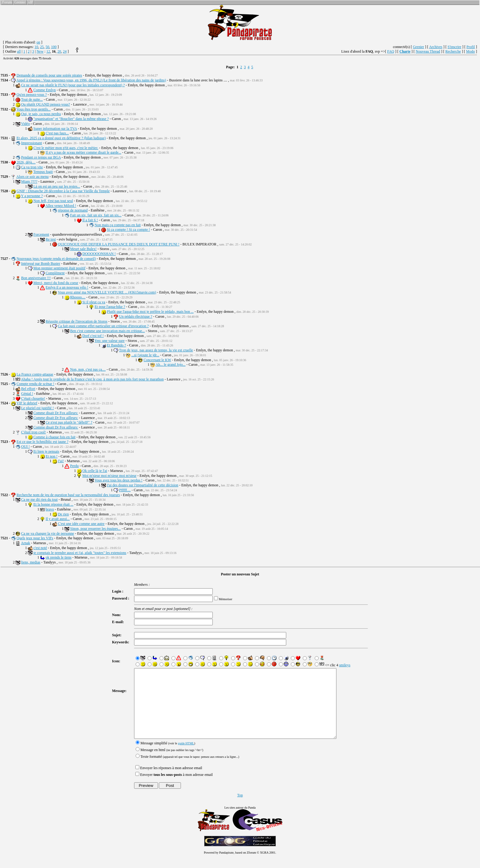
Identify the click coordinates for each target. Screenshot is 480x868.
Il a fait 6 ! (90, 220)
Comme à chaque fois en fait (54, 437)
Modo (471, 51)
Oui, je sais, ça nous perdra (41, 114)
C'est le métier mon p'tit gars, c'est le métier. (66, 148)
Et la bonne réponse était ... (53, 504)
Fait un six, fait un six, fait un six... (96, 215)
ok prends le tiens (58, 557)
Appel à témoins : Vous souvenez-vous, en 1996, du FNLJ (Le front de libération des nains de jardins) (91, 80)
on (38, 42)
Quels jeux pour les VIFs (35, 538)
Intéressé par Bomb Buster (41, 264)
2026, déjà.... (26, 162)
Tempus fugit (43, 172)
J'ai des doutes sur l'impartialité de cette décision (142, 485)
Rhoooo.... (78, 297)
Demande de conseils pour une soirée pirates (49, 75)
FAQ (391, 51)
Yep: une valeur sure (110, 341)
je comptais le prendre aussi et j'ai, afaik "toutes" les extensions (80, 553)
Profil (471, 47)
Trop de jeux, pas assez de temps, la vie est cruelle (156, 350)
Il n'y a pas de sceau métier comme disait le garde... (83, 152)
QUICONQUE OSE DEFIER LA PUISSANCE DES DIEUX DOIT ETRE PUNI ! (119, 244)
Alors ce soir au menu (32, 177)
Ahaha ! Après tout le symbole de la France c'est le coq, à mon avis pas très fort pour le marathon (92, 379)
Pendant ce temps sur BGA (41, 157)
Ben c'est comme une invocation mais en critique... (107, 331)
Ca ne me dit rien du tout (39, 499)
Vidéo (26, 124)
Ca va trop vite (32, 167)
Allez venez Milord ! (61, 206)
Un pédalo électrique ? (136, 316)
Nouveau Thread (428, 51)
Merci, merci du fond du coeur (56, 283)
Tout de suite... (32, 99)
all (19, 51)
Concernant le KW (157, 360)
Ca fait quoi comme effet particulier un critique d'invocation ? (103, 326)
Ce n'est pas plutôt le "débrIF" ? (69, 422)
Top (240, 809)
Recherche (453, 51)
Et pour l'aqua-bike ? (110, 307)
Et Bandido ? (116, 345)
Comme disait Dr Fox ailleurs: (56, 413)
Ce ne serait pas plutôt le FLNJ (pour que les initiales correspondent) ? (73, 85)
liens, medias (31, 562)
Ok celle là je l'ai (95, 471)
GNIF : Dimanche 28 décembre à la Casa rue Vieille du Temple (63, 191)
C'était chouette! (33, 398)
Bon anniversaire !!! (36, 278)
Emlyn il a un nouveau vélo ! (67, 287)
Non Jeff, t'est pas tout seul (53, 201)
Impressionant (32, 143)
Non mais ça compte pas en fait (118, 225)
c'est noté (40, 548)
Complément (55, 273)
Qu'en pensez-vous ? (32, 95)
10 (36, 47)
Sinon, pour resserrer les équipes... (95, 529)
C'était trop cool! (34, 432)
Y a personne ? (32, 196)
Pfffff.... (125, 490)
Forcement (41, 234)
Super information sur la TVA (55, 129)
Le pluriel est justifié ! (37, 408)
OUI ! (25, 447)
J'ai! (61, 461)
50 (47, 47)
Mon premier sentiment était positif (59, 268)
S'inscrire (454, 47)
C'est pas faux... (57, 133)
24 (65, 51)
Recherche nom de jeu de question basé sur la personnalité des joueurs (68, 495)
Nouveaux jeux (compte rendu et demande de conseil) (56, 259)
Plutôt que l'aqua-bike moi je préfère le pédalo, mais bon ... (150, 312)
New (40, 51)
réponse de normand (73, 210)
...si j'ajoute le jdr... (145, 355)
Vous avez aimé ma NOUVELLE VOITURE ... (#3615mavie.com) (107, 292)
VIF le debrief (27, 403)
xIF (31, 2)
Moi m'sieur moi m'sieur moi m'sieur (109, 476)
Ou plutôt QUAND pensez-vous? (46, 104)
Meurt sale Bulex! (83, 249)
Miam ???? (29, 181)
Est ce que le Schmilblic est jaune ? (43, 442)
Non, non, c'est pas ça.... (88, 369)
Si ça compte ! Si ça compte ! (128, 230)
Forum (7, 2)
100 (54, 47)
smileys (343, 665)
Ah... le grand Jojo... (171, 365)
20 (59, 51)
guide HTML (184, 757)
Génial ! (27, 394)
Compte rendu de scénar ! (35, 384)
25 (42, 47)
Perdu (74, 466)
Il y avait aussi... (58, 519)
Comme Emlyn (45, 90)
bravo (50, 509)
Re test (51, 239)
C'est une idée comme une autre (81, 524)
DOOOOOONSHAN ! (99, 254)
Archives (436, 47)
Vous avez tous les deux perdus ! (118, 480)
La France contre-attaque (35, 374)
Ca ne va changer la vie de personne (48, 533)
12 (48, 51)
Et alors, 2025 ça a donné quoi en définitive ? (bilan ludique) (61, 138)
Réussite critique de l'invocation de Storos (77, 321)
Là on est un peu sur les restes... (57, 186)
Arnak (25, 543)
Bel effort (28, 389)
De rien (63, 514)
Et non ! (52, 456)
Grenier (20, 2)
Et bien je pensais (46, 451)
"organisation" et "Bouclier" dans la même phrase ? (71, 119)
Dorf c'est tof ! (93, 336)
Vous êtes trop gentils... (34, 109)
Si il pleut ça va (94, 302)
